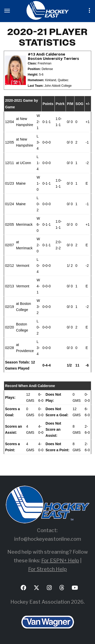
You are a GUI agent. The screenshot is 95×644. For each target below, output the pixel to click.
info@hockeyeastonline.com (48, 539)
